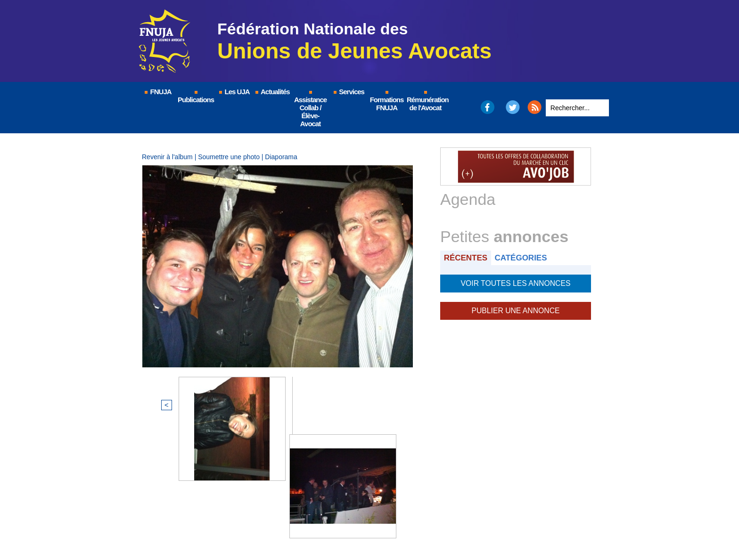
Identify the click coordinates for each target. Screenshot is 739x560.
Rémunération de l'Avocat (426, 101)
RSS (534, 107)
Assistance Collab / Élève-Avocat (310, 109)
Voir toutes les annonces (515, 283)
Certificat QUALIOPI (499, 525)
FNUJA (157, 92)
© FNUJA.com (237, 525)
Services (349, 92)
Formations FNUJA (387, 101)
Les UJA (234, 92)
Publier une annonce (516, 309)
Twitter (513, 107)
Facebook (487, 107)
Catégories (524, 257)
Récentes (467, 257)
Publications (196, 97)
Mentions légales (304, 525)
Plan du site (367, 525)
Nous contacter (428, 525)
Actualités (272, 92)
